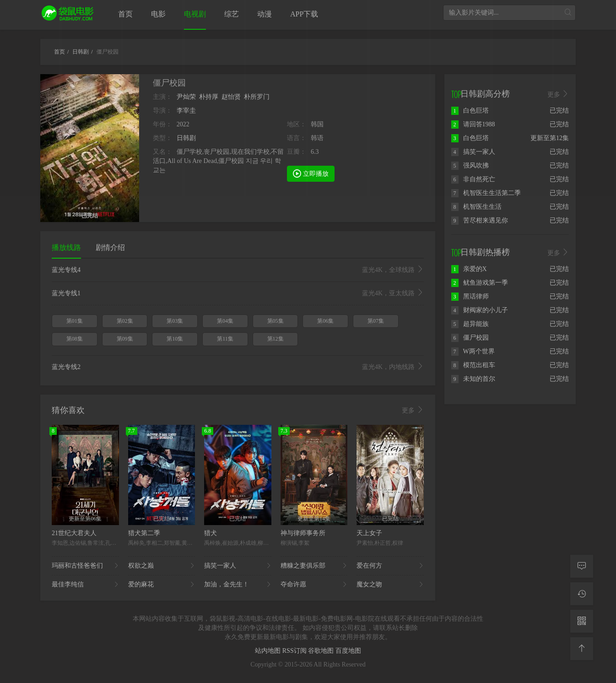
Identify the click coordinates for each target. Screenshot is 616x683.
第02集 (125, 321)
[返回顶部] (582, 649)
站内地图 (269, 651)
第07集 (376, 321)
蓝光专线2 (238, 367)
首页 (125, 14)
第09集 (125, 339)
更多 (413, 410)
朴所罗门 (257, 97)
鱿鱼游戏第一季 (480, 283)
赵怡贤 (231, 97)
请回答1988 (473, 124)
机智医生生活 (476, 207)
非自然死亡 (473, 179)
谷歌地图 (322, 651)
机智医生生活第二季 (486, 193)
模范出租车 (473, 365)
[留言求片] (582, 566)
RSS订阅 (295, 651)
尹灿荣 (186, 97)
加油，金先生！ (238, 585)
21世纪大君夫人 (74, 533)
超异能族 (470, 324)
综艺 (232, 14)
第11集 (225, 339)
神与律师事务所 (303, 533)
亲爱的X (469, 269)
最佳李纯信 (85, 585)
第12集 (276, 339)
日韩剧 (186, 138)
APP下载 (304, 14)
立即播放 (311, 173)
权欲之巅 (162, 566)
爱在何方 (390, 566)
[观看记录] (582, 594)
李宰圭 (186, 111)
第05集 (276, 321)
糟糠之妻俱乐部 (314, 566)
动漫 (265, 14)
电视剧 (195, 14)
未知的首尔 (473, 379)
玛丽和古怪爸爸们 (85, 566)
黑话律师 (470, 296)
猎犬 (211, 533)
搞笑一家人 (238, 566)
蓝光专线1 (238, 293)
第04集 (225, 321)
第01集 (75, 321)
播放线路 (66, 247)
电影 (158, 14)
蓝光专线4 (238, 270)
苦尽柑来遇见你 (480, 220)
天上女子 (369, 533)
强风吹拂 (470, 165)
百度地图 (348, 651)
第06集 (325, 321)
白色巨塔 (470, 111)
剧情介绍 (110, 247)
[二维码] (582, 621)
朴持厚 (209, 97)
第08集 (75, 339)
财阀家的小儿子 (480, 310)
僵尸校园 (470, 338)
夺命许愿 (314, 585)
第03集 (175, 321)
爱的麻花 (162, 585)
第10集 (175, 339)
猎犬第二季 (144, 533)
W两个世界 (473, 351)
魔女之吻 (390, 585)
